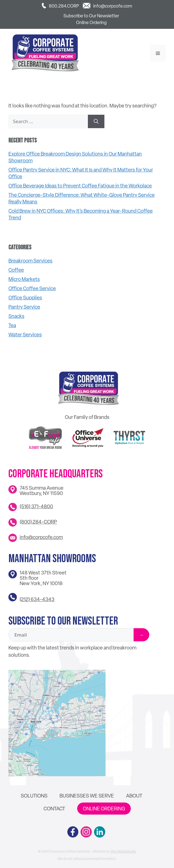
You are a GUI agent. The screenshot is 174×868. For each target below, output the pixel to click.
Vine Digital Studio (123, 851)
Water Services (25, 335)
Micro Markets (24, 279)
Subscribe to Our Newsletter (91, 16)
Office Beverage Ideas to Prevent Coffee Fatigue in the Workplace (80, 186)
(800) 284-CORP (38, 522)
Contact (54, 809)
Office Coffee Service (32, 288)
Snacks (16, 316)
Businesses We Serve (87, 796)
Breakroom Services (30, 261)
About (134, 796)
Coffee (16, 270)
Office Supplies (25, 298)
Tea (12, 325)
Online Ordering (91, 23)
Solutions (34, 796)
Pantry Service (24, 307)
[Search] (96, 121)
